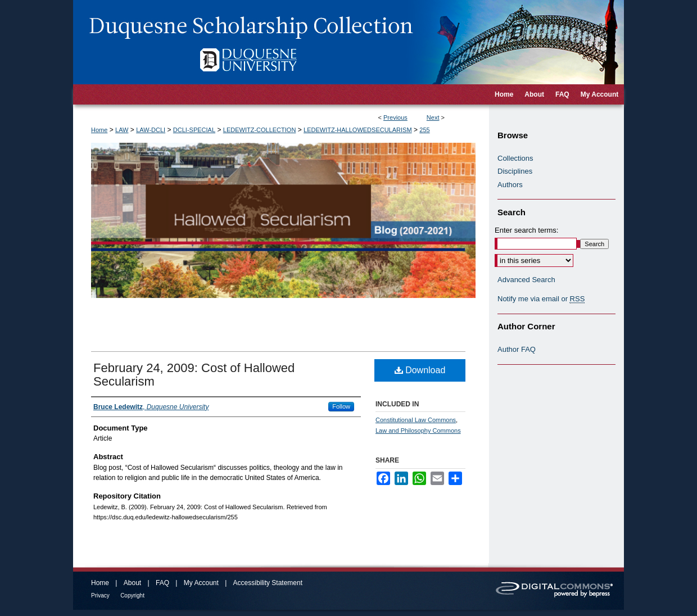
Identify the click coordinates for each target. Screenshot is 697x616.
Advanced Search (526, 280)
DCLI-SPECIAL (194, 130)
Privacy (100, 595)
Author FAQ (517, 349)
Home (99, 130)
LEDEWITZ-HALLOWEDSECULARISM (358, 130)
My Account (201, 583)
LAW (122, 130)
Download (420, 370)
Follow (341, 406)
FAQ (162, 583)
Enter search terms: (526, 230)
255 (424, 130)
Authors (510, 185)
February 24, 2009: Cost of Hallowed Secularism (194, 375)
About (132, 583)
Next (433, 117)
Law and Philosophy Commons (418, 431)
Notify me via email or (541, 299)
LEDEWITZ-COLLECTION (260, 130)
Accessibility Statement (268, 583)
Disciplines (515, 171)
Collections (515, 158)
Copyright (132, 595)
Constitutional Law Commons (416, 420)
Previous (395, 117)
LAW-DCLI (151, 130)
